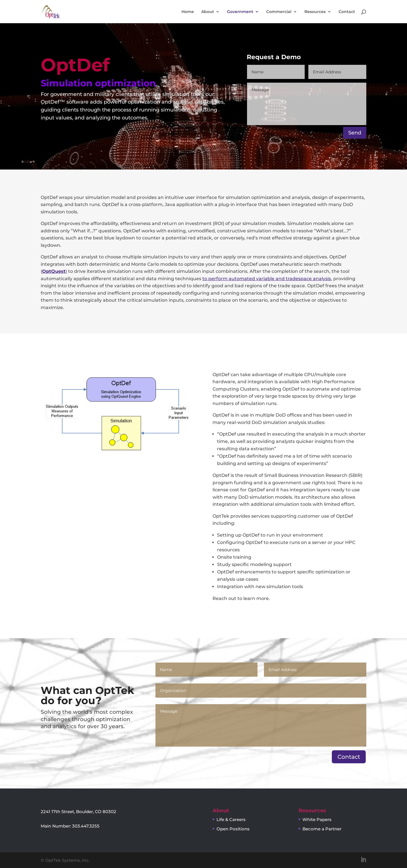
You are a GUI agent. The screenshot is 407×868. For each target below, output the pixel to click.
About (208, 12)
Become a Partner (322, 829)
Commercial (279, 12)
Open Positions (233, 829)
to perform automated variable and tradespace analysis (267, 279)
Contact (347, 12)
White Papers (317, 819)
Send (355, 133)
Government (240, 12)
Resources (315, 12)
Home (188, 12)
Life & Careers (231, 819)
